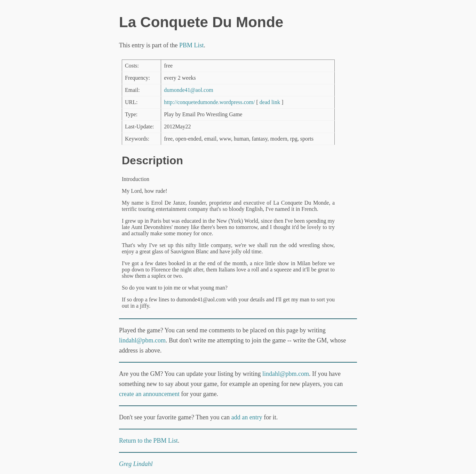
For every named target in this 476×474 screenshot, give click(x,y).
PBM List (192, 45)
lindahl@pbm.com (142, 340)
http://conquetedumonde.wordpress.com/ (209, 102)
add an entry (247, 417)
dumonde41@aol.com (188, 90)
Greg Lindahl (136, 464)
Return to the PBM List (148, 441)
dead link (270, 102)
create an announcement (149, 394)
